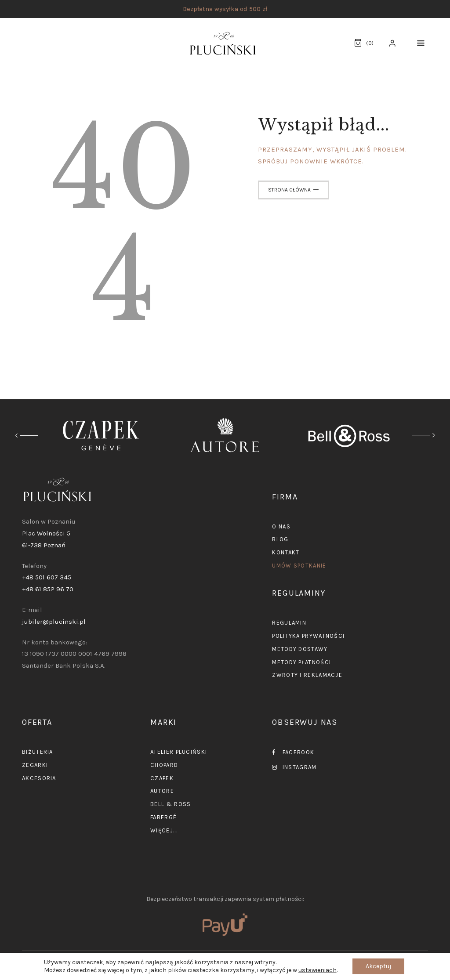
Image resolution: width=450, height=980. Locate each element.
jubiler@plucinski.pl (54, 622)
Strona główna (289, 190)
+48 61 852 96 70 (48, 589)
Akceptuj (378, 966)
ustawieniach (318, 970)
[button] (421, 43)
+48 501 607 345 (47, 577)
